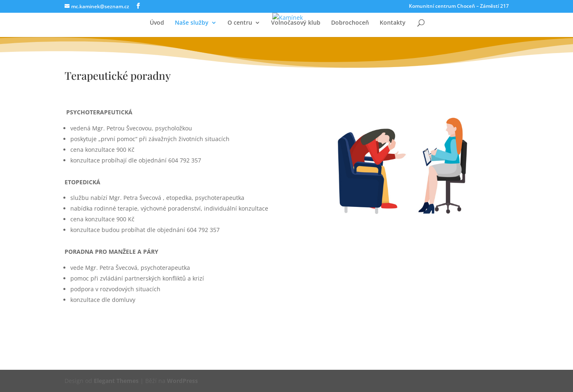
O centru (240, 23)
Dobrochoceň (350, 23)
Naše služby (192, 23)
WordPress (182, 381)
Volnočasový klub (296, 23)
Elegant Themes (116, 381)
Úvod (157, 23)
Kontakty (393, 23)
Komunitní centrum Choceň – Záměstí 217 (459, 7)
